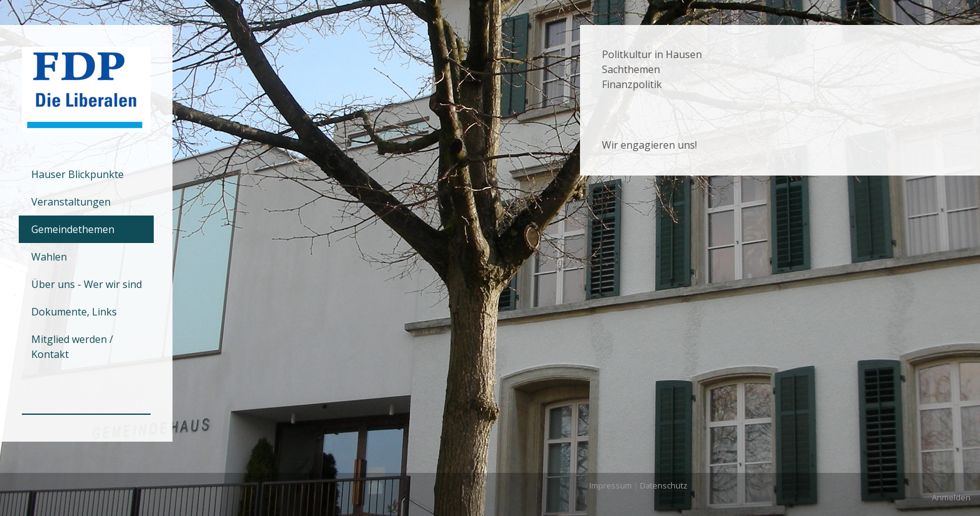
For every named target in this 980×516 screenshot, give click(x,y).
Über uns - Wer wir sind (87, 284)
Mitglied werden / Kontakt (72, 347)
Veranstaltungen (71, 202)
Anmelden (951, 497)
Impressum (611, 485)
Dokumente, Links (74, 312)
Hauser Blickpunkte (77, 174)
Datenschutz (664, 485)
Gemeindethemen (73, 229)
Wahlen (49, 257)
